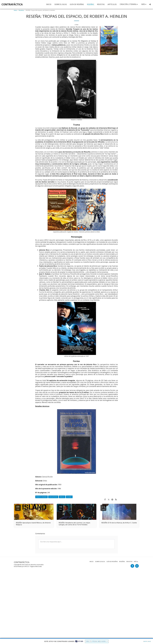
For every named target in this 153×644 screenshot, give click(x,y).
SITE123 (27, 566)
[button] (129, 4)
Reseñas (21, 10)
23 (103, 508)
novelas (69, 497)
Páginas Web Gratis (36, 566)
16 (61, 508)
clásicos (62, 497)
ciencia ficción (53, 497)
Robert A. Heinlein (41, 497)
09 (18, 508)
